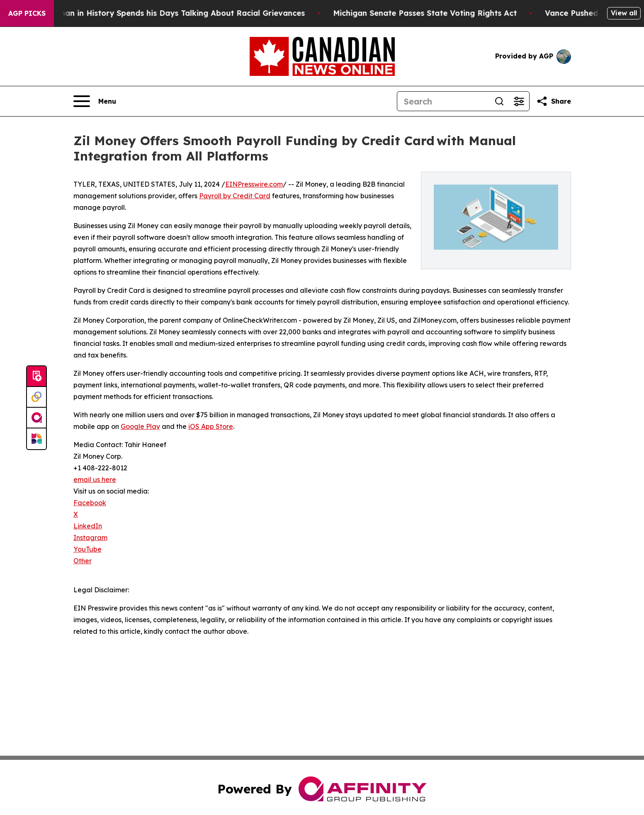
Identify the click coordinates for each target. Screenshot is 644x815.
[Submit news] (36, 377)
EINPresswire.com (254, 184)
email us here (95, 479)
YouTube (87, 549)
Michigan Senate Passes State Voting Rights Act (431, 13)
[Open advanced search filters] (519, 101)
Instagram (90, 538)
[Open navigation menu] (95, 101)
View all (624, 13)
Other (83, 561)
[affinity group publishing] (36, 418)
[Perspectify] (36, 397)
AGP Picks (27, 13)
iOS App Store (211, 426)
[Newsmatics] (36, 439)
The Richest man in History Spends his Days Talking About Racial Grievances (165, 13)
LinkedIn (88, 526)
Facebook (90, 503)
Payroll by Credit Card (235, 196)
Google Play (140, 426)
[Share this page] (554, 101)
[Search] (443, 101)
